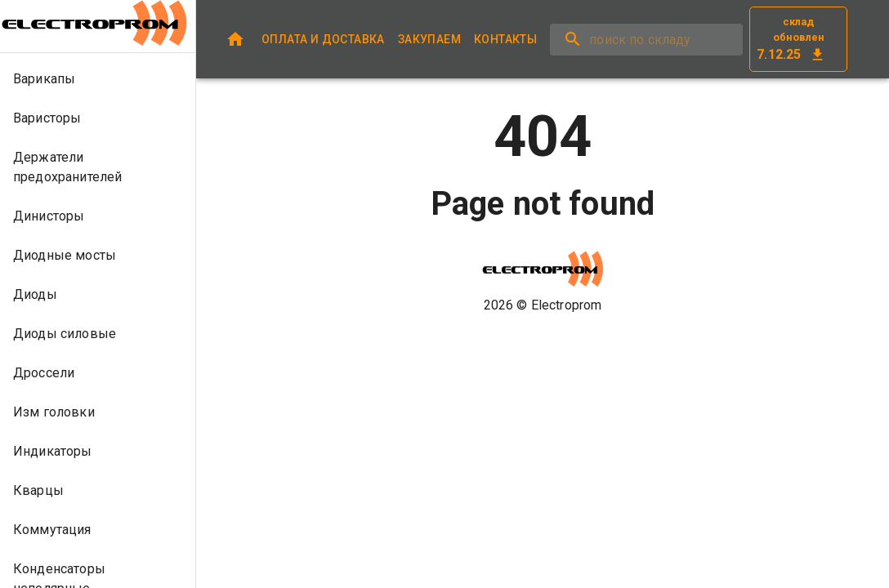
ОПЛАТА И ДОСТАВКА (323, 40)
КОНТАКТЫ (505, 40)
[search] (646, 40)
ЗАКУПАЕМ (429, 40)
